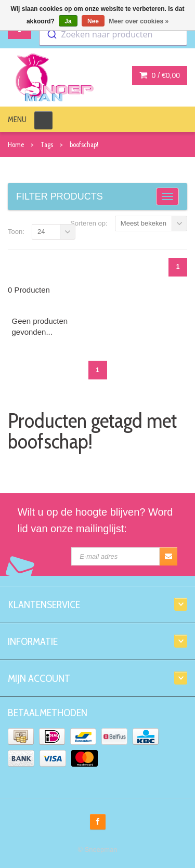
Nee (93, 21)
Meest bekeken (144, 223)
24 (41, 232)
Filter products (60, 196)
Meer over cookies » (139, 21)
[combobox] (113, 34)
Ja (68, 21)
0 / (160, 75)
